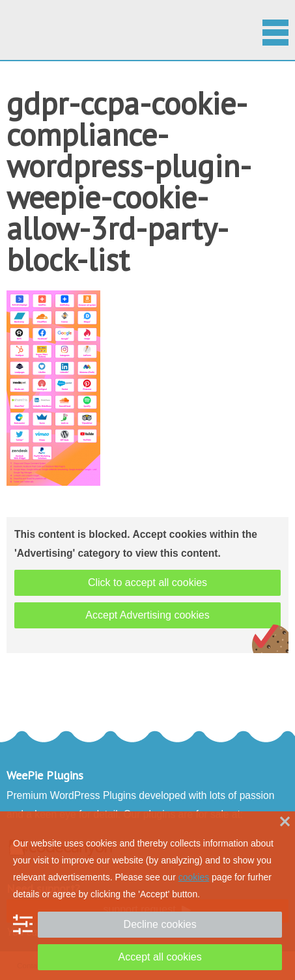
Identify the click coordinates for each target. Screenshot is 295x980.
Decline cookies (160, 924)
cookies (194, 877)
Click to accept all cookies (147, 582)
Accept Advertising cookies (147, 615)
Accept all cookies (160, 957)
